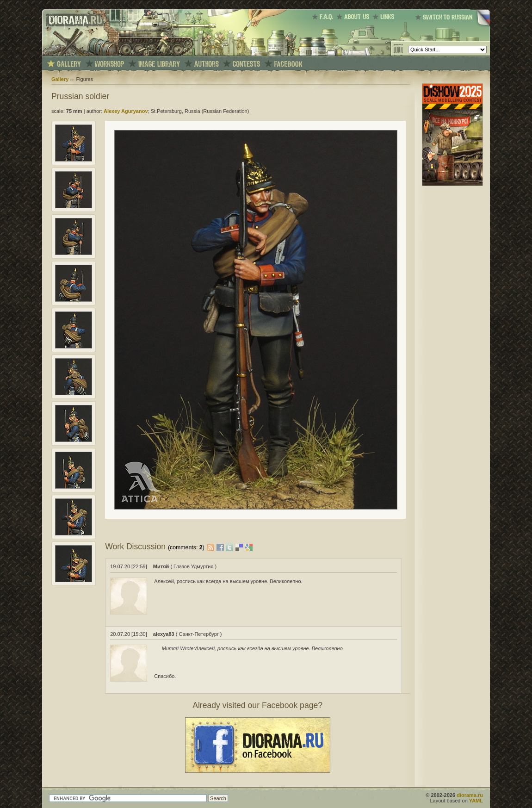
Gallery (60, 79)
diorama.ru (470, 795)
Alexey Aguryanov (126, 111)
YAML (476, 801)
